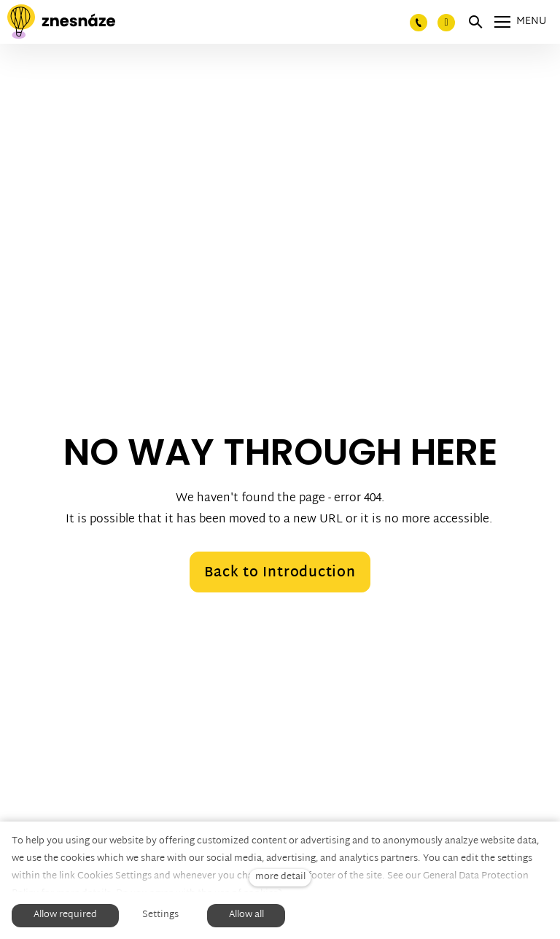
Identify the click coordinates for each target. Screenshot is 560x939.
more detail (280, 877)
